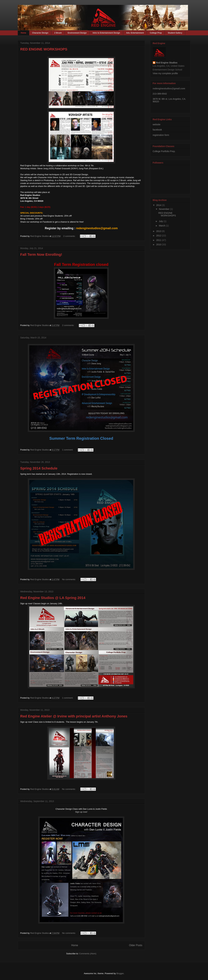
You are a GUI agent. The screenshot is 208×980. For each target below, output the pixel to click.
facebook (157, 130)
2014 (159, 205)
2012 (159, 236)
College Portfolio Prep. (164, 151)
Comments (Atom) (88, 954)
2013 (159, 231)
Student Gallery (175, 33)
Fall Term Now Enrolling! (41, 255)
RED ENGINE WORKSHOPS (44, 49)
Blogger (120, 973)
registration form (161, 135)
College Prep (156, 33)
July (161, 221)
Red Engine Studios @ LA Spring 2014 (53, 598)
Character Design (40, 33)
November (164, 209)
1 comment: (68, 450)
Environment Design (77, 33)
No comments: (69, 579)
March (162, 226)
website (157, 124)
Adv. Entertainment (135, 33)
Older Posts (136, 945)
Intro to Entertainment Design (106, 33)
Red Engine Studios (167, 63)
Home (23, 33)
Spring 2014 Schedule (39, 468)
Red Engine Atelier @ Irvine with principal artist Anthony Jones (74, 716)
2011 (159, 240)
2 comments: (70, 236)
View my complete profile (165, 73)
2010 (159, 245)
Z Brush (58, 33)
